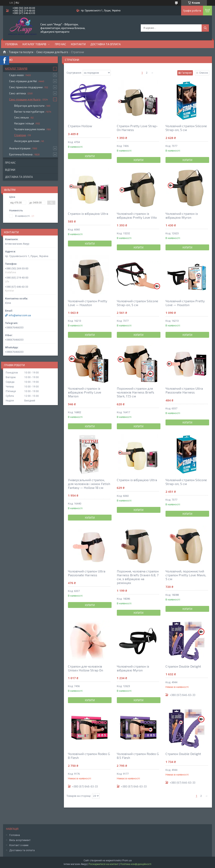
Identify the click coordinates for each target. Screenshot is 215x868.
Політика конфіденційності (136, 864)
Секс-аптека (17, 93)
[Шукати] (205, 28)
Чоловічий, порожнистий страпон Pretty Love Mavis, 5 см (186, 575)
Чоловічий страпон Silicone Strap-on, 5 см (186, 128)
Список (204, 73)
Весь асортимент (20, 840)
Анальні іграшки (20, 148)
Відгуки (10, 170)
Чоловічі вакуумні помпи (30, 129)
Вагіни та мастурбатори (29, 112)
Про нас (61, 44)
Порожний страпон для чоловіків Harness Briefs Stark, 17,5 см (135, 392)
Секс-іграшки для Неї (23, 81)
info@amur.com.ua (20, 315)
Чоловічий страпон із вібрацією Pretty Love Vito (137, 215)
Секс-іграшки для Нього (52, 52)
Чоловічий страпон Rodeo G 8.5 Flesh (138, 756)
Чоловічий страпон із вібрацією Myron (182, 215)
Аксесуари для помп (27, 141)
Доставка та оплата (106, 44)
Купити (90, 156)
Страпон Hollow (80, 126)
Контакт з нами (19, 845)
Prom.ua (127, 860)
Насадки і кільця (24, 123)
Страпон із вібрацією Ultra (88, 214)
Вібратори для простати (29, 106)
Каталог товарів (34, 44)
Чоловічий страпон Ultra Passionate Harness (184, 390)
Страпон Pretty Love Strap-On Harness (137, 128)
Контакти (78, 44)
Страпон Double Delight (183, 666)
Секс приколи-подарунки (26, 87)
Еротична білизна (21, 154)
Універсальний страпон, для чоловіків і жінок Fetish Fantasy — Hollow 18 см (89, 484)
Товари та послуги (21, 52)
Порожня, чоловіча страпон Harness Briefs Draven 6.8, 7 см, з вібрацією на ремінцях (138, 577)
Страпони (20, 135)
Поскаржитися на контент (104, 864)
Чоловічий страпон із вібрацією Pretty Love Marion (85, 392)
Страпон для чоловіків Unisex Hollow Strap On (85, 668)
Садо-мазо (16, 75)
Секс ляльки (21, 117)
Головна (12, 44)
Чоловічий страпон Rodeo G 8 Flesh (89, 756)
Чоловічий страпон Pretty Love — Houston (88, 303)
